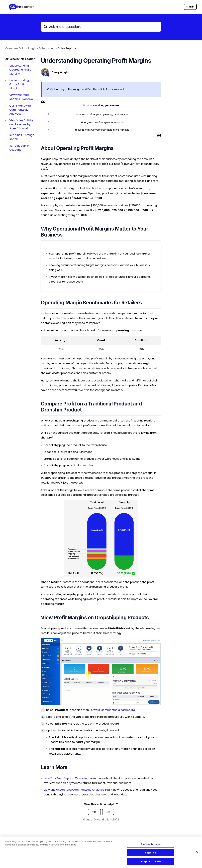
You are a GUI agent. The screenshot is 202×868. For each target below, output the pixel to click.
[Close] (197, 853)
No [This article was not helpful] (108, 812)
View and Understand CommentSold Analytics (74, 790)
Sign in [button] (190, 7)
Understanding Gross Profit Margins (19, 84)
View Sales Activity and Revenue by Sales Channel (21, 124)
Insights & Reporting (41, 48)
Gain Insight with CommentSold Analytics (20, 110)
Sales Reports (67, 48)
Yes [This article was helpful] (94, 812)
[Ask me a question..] (101, 27)
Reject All (150, 854)
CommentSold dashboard (118, 710)
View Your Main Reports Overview (21, 97)
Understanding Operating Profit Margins (20, 70)
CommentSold (15, 48)
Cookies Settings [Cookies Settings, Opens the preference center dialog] (150, 846)
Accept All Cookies (150, 863)
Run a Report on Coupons (20, 148)
